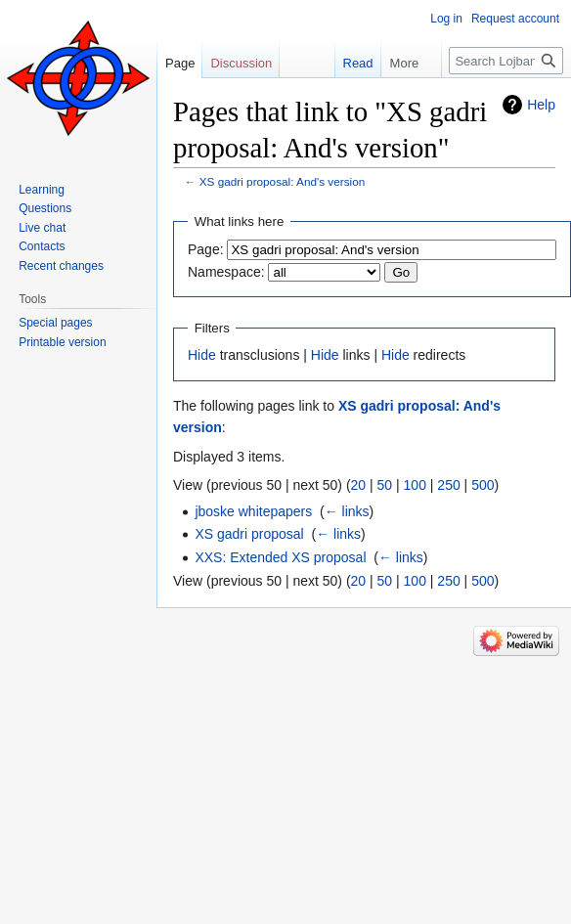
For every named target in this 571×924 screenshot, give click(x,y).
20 (359, 485)
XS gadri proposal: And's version (282, 181)
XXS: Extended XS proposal (280, 557)
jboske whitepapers (253, 511)
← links (347, 511)
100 (415, 485)
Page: (206, 249)
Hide (202, 355)
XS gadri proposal (249, 534)
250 (448, 485)
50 (385, 485)
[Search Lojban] (506, 61)
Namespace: (226, 272)
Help (541, 105)
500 (483, 485)
